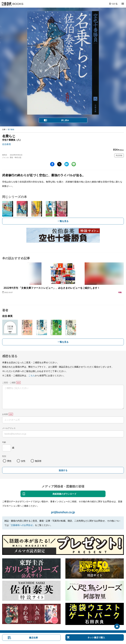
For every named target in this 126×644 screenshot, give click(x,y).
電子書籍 (11, 129)
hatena (67, 164)
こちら (32, 375)
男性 (9, 461)
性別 (4, 456)
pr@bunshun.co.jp (63, 512)
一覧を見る (63, 221)
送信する (63, 470)
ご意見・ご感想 (9, 382)
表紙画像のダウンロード (64, 494)
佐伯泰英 (7, 144)
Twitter (59, 164)
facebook (52, 164)
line (74, 164)
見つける (113, 4)
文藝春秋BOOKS (12, 4)
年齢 (4, 442)
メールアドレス (9, 428)
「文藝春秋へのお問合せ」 (22, 525)
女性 (23, 461)
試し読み (65, 120)
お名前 (5, 414)
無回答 (38, 461)
